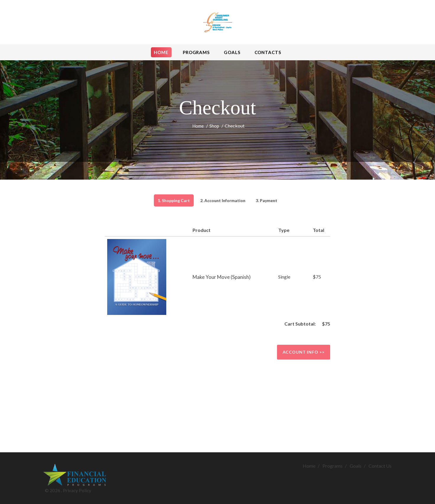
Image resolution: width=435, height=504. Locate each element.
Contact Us (380, 466)
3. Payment (267, 200)
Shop (214, 126)
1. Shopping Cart (174, 200)
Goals (356, 466)
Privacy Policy (77, 490)
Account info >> (304, 352)
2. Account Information (223, 200)
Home (198, 126)
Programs (333, 466)
